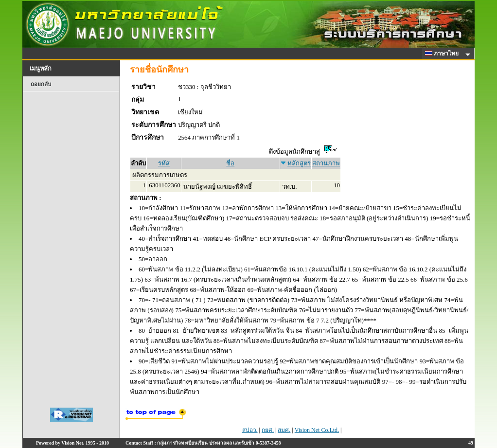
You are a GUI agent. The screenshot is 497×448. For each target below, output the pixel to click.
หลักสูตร (299, 163)
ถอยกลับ (41, 84)
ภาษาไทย (444, 54)
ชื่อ (230, 163)
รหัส (164, 163)
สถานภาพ (326, 163)
